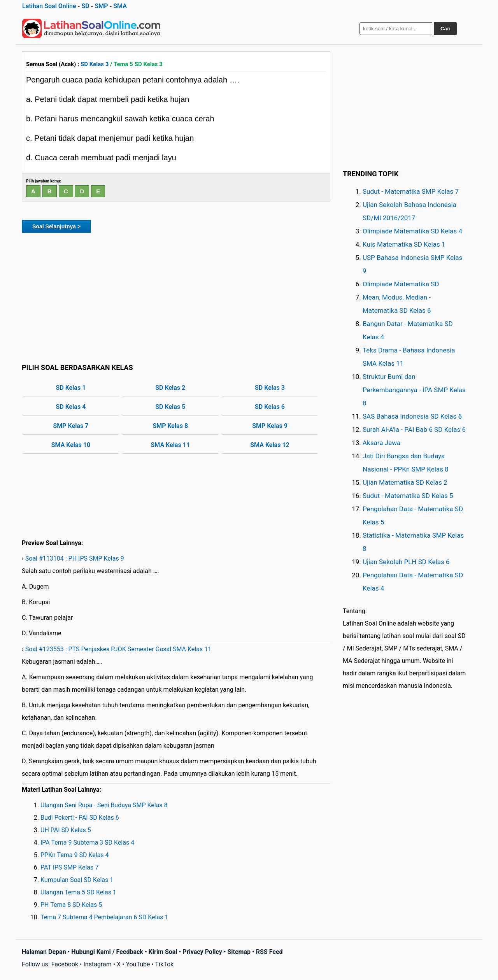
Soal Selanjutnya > (56, 226)
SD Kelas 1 (71, 388)
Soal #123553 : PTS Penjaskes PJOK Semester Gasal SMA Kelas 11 (118, 649)
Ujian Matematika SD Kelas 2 (405, 482)
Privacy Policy (202, 952)
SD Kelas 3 (95, 64)
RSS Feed (269, 952)
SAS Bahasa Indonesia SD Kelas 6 (412, 416)
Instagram (97, 964)
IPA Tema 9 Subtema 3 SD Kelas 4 (87, 842)
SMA (120, 6)
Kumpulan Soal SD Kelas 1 (77, 880)
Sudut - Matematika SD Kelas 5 (408, 496)
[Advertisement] (176, 297)
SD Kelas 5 (170, 407)
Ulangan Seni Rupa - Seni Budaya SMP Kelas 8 (104, 805)
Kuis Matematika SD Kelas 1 (404, 244)
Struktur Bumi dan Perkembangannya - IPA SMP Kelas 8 (414, 390)
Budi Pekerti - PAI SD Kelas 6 (80, 818)
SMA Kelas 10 (71, 445)
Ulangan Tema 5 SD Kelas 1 (78, 892)
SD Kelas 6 (270, 407)
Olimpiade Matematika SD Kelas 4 (412, 231)
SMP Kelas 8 (170, 426)
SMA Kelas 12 (270, 445)
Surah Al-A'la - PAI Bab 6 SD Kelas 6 (414, 430)
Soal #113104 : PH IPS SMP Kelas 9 (75, 558)
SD (85, 6)
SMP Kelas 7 (71, 426)
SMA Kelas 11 (170, 445)
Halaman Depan (44, 952)
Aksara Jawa (381, 443)
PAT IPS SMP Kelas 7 (69, 867)
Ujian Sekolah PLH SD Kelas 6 (406, 562)
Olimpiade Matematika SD (401, 284)
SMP (101, 6)
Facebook (65, 964)
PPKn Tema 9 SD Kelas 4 (75, 855)
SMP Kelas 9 (270, 426)
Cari (445, 29)
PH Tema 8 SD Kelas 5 (71, 905)
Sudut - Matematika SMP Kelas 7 (411, 191)
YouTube (138, 964)
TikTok (165, 964)
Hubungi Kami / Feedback (107, 952)
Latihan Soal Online (49, 6)
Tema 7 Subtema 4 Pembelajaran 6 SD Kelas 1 (104, 917)
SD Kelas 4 (71, 407)
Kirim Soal (163, 952)
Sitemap (239, 952)
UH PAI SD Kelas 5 (66, 830)
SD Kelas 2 (170, 388)
